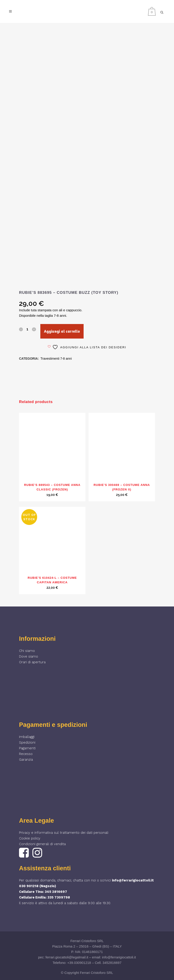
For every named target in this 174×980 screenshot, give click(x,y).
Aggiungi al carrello (62, 331)
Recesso (26, 754)
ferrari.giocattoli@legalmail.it (67, 957)
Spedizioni (27, 742)
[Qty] (27, 329)
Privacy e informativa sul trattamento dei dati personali (64, 833)
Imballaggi (27, 737)
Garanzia (26, 760)
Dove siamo (29, 656)
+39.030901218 (79, 963)
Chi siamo (27, 651)
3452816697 (112, 963)
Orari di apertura (32, 662)
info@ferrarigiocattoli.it (133, 880)
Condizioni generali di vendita (42, 844)
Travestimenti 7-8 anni (56, 359)
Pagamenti (27, 748)
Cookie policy (30, 838)
